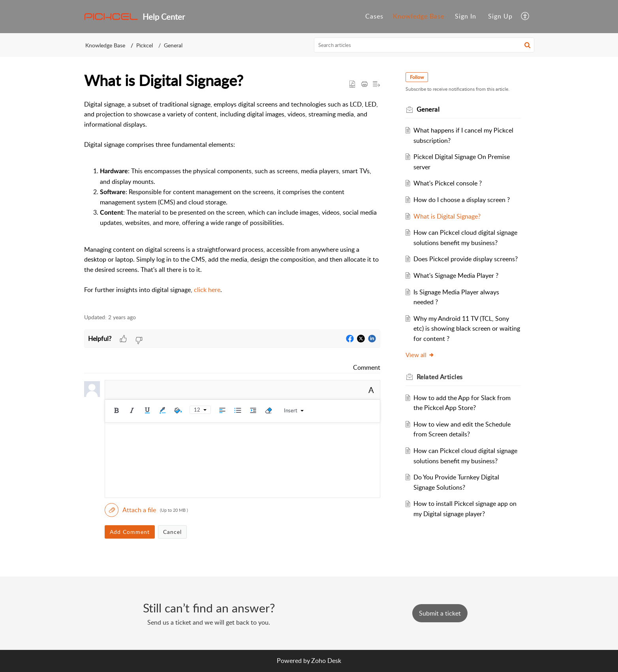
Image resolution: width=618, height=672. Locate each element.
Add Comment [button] (130, 532)
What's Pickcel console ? (448, 183)
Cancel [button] (172, 532)
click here (207, 290)
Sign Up (500, 16)
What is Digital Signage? (447, 216)
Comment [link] (367, 367)
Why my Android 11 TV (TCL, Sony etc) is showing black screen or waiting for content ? (467, 329)
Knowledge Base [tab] (419, 16)
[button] (525, 17)
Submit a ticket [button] (440, 613)
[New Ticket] (440, 613)
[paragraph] (232, 202)
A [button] (371, 390)
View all (420, 355)
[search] (424, 45)
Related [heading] (440, 377)
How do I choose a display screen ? (462, 200)
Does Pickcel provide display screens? (466, 259)
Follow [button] (417, 77)
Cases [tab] (374, 16)
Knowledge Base (105, 45)
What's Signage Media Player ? (456, 275)
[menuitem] (466, 17)
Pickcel (145, 45)
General (173, 45)
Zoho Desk (326, 661)
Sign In (466, 16)
